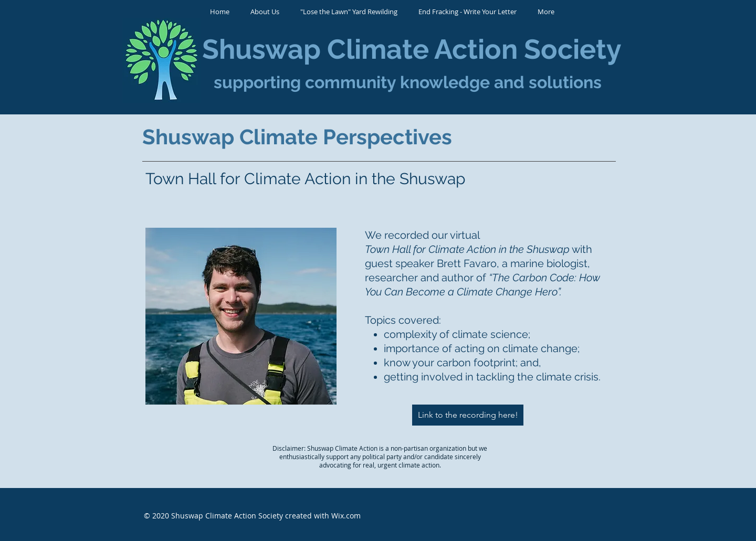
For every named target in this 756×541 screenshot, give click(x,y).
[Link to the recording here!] (468, 415)
